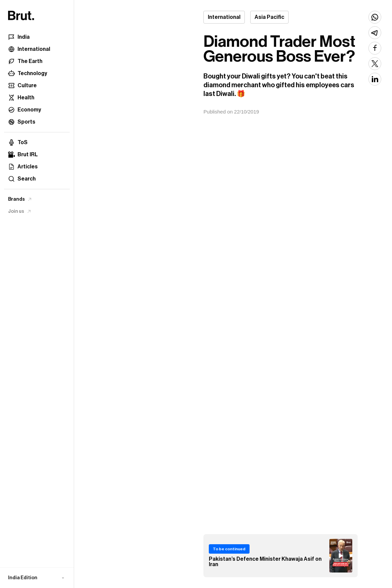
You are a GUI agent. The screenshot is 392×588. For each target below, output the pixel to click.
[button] (37, 578)
